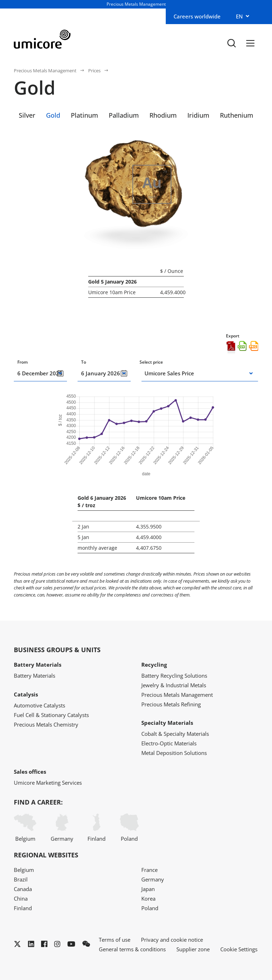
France (149, 870)
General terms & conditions (132, 949)
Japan (148, 889)
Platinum (84, 115)
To (84, 362)
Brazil (21, 879)
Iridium (198, 115)
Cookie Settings (239, 949)
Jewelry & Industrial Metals (174, 685)
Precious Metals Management (45, 71)
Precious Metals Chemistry (46, 724)
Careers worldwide (197, 16)
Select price (151, 362)
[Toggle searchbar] (232, 43)
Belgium (25, 828)
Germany (62, 828)
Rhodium (163, 115)
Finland (97, 828)
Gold (53, 115)
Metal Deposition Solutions (174, 753)
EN (239, 16)
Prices (94, 71)
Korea (148, 898)
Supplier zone (193, 949)
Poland (129, 828)
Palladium (124, 115)
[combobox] (195, 373)
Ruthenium (237, 115)
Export (233, 336)
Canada (23, 889)
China (21, 898)
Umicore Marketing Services (48, 783)
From (22, 362)
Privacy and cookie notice (172, 940)
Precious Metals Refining (171, 704)
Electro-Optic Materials (169, 743)
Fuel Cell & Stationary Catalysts (51, 715)
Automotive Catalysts (39, 705)
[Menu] (250, 43)
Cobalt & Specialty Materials (175, 734)
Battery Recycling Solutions (174, 676)
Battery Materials (35, 676)
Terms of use (115, 940)
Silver (27, 115)
